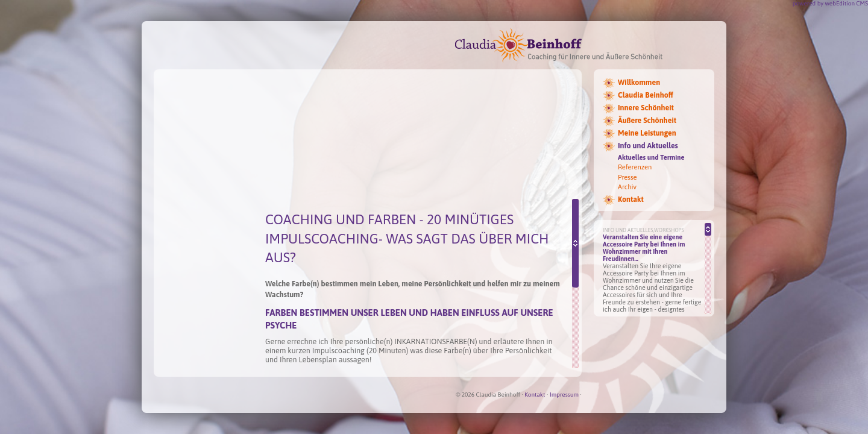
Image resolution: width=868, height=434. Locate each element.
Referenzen (635, 167)
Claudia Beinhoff (646, 95)
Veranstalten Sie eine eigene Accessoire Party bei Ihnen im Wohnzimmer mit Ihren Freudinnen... (644, 248)
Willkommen (639, 83)
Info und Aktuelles (648, 146)
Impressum (564, 395)
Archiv (627, 187)
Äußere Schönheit (647, 121)
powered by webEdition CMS (830, 3)
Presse (627, 177)
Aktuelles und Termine (651, 157)
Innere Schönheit (646, 108)
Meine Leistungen (647, 133)
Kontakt (631, 200)
